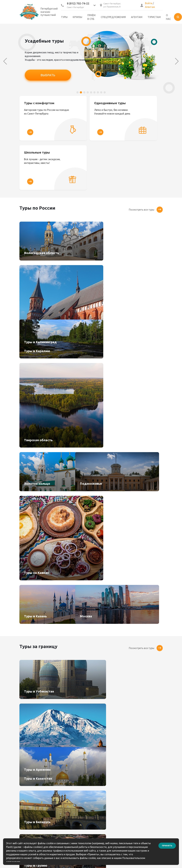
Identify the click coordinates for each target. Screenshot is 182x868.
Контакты (99, 769)
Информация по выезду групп (107, 797)
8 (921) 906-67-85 (142, 779)
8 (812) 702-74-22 (78, 3)
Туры (64, 17)
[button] (78, 92)
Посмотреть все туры (146, 162)
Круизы (77, 17)
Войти (149, 3)
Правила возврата (104, 785)
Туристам (154, 17)
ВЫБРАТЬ (48, 75)
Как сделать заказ (104, 775)
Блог (96, 790)
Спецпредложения (113, 17)
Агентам (150, 7)
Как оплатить (101, 780)
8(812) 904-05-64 (141, 774)
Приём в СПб (91, 17)
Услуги (60, 785)
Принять (167, 844)
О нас (168, 17)
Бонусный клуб (102, 764)
